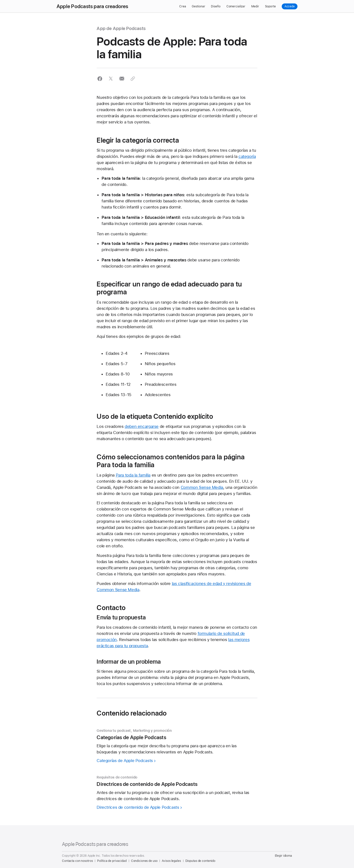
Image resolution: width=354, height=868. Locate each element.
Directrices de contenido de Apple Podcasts (138, 807)
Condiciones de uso (144, 861)
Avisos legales (171, 861)
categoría (247, 156)
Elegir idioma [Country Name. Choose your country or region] (283, 856)
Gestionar (198, 6)
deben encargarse (142, 426)
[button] (100, 79)
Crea (183, 6)
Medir (255, 6)
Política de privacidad (112, 861)
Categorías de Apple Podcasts (125, 761)
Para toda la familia (133, 475)
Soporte (270, 6)
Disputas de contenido (200, 861)
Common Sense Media (202, 487)
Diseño (216, 6)
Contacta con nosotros (77, 861)
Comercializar (236, 6)
